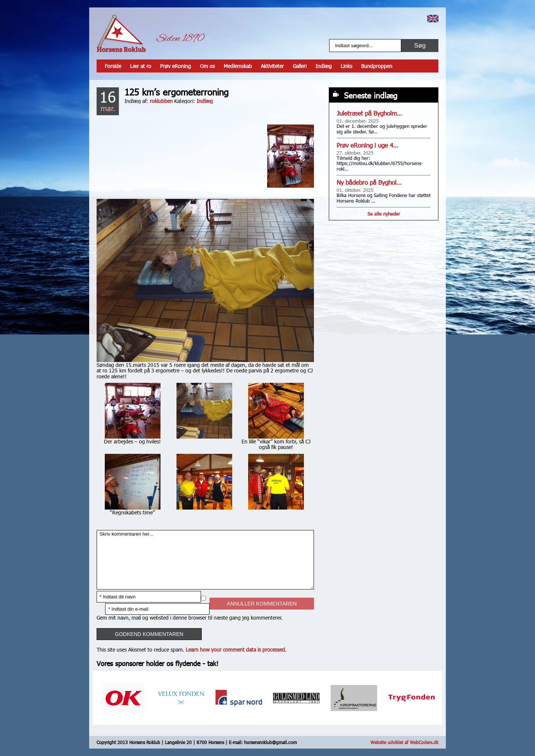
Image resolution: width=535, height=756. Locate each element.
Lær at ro (141, 66)
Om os (207, 66)
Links (346, 66)
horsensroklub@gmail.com (270, 742)
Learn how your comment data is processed (235, 650)
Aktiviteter (272, 66)
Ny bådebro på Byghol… (369, 182)
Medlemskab (238, 66)
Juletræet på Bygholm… (369, 113)
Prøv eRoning (176, 66)
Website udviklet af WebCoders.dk (404, 742)
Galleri (300, 66)
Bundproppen (377, 66)
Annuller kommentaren (262, 604)
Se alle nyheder (384, 214)
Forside (113, 66)
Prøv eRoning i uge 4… (367, 145)
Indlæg (324, 66)
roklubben (161, 101)
